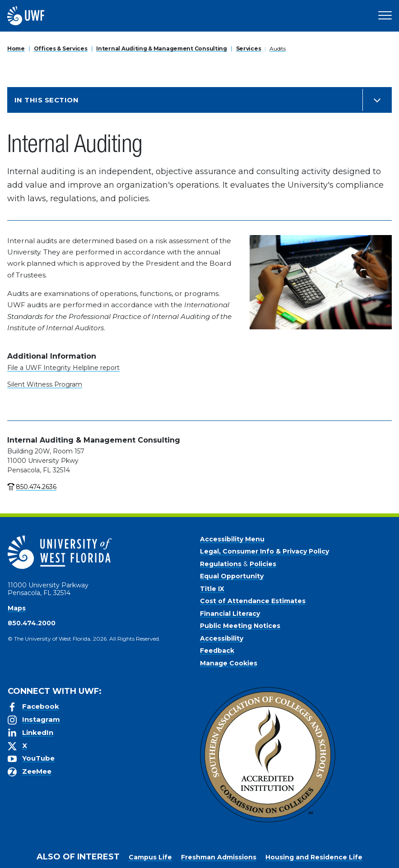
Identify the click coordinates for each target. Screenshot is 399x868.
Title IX (212, 589)
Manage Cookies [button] (334, 854)
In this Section (46, 100)
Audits (277, 48)
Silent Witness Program (45, 384)
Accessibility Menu (232, 539)
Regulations (221, 564)
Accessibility (222, 638)
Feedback (217, 651)
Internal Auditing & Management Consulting (162, 48)
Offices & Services (61, 48)
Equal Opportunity (232, 576)
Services (249, 48)
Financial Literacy (230, 614)
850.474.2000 (32, 623)
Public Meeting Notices (240, 626)
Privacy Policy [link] (237, 854)
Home (16, 48)
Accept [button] (285, 854)
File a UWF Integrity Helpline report (63, 368)
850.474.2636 (36, 487)
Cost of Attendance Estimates (253, 601)
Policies (263, 564)
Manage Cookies (229, 663)
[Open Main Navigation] (385, 16)
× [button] (392, 847)
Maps (17, 608)
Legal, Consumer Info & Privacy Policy (264, 551)
